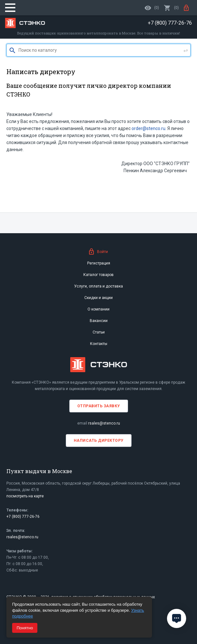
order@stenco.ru (148, 128)
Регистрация (99, 263)
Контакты (99, 344)
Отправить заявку (99, 406)
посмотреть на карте (25, 496)
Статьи (99, 332)
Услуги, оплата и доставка (98, 286)
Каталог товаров (98, 275)
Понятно (25, 628)
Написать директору (99, 441)
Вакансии (99, 321)
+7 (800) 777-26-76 (23, 517)
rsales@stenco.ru (104, 423)
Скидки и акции (98, 298)
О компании (98, 309)
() (171, 8)
